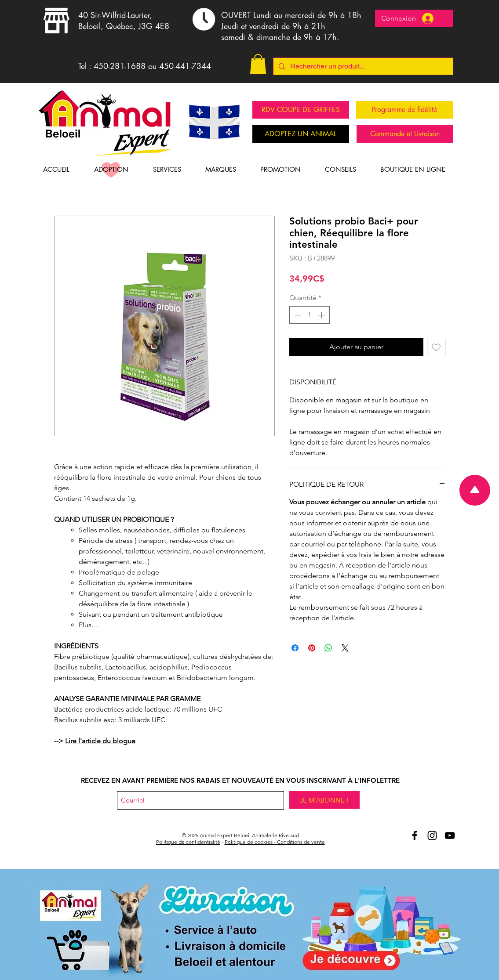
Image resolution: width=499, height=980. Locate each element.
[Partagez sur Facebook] (295, 648)
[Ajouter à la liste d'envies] (436, 347)
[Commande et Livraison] (405, 134)
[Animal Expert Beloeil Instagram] (432, 835)
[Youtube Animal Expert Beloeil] (450, 835)
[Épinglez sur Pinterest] (312, 648)
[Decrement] (297, 315)
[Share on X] (345, 648)
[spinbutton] (310, 315)
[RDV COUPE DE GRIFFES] (301, 110)
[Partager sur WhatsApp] (328, 648)
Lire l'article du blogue (100, 741)
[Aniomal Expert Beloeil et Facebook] (415, 835)
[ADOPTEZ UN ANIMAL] (301, 134)
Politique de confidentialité (188, 842)
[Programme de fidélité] (404, 110)
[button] (258, 64)
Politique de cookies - (251, 842)
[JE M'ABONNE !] (324, 800)
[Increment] (322, 315)
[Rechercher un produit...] (362, 66)
